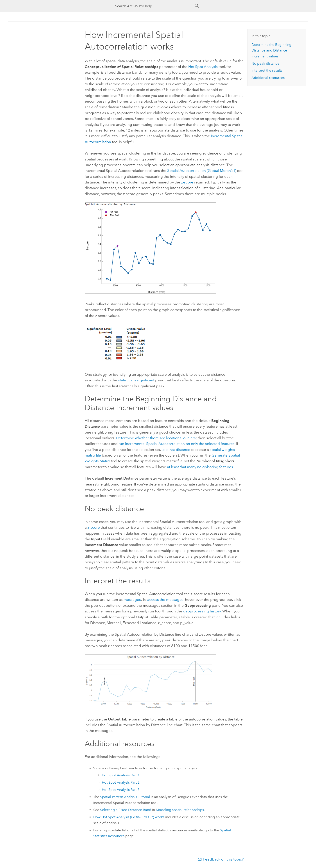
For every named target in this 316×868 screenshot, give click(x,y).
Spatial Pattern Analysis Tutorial (125, 797)
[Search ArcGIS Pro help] (154, 6)
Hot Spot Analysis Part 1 (121, 775)
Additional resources (268, 78)
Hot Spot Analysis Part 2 (121, 782)
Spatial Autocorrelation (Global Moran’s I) (202, 171)
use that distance (176, 450)
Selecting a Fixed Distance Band (126, 810)
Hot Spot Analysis (203, 67)
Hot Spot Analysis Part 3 (121, 790)
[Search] (197, 6)
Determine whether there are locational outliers (156, 438)
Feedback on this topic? (223, 859)
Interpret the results (267, 70)
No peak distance (265, 63)
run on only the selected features (177, 444)
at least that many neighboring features (200, 467)
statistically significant (136, 380)
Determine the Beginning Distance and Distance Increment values (271, 50)
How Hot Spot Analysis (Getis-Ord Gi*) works (129, 817)
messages (132, 599)
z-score (187, 182)
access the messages (165, 599)
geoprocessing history (202, 611)
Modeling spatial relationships (180, 810)
